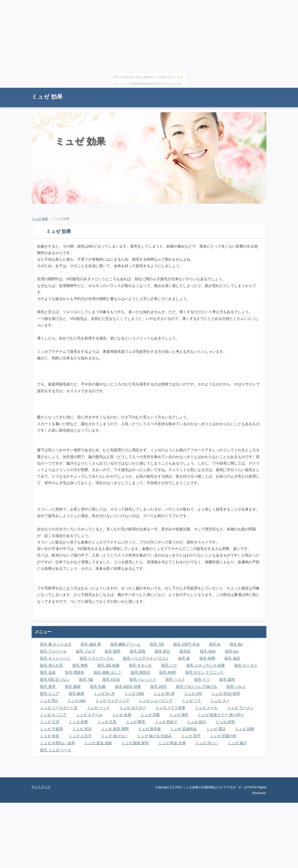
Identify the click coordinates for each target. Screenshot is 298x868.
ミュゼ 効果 (47, 97)
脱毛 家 (184, 658)
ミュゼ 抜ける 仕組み (154, 736)
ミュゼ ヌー (220, 701)
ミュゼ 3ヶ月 (104, 694)
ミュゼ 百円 (191, 736)
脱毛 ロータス (246, 665)
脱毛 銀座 (76, 694)
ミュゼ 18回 (134, 694)
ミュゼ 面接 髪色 (135, 743)
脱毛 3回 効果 (109, 665)
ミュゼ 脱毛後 (150, 729)
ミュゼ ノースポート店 (59, 708)
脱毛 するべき (140, 665)
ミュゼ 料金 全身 (172, 743)
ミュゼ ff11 (49, 701)
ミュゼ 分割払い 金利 (57, 743)
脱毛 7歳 (86, 679)
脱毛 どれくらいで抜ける (196, 687)
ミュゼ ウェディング (112, 701)
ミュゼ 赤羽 (225, 722)
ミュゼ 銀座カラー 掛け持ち (221, 715)
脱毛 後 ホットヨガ (56, 644)
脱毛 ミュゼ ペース (56, 750)
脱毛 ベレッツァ (143, 679)
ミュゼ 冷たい (207, 743)
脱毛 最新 (73, 687)
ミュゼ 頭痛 (245, 729)
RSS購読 (230, 90)
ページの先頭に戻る (248, 773)
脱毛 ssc (232, 651)
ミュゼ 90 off (164, 694)
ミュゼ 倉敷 (40, 219)
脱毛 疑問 (227, 679)
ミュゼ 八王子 (80, 736)
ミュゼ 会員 (122, 715)
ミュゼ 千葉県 (51, 729)
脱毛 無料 (80, 665)
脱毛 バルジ (236, 687)
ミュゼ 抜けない (114, 736)
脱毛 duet (208, 651)
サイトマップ (255, 90)
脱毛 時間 (207, 658)
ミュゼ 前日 (82, 729)
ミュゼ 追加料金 (183, 729)
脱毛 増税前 (75, 672)
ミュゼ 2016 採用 (226, 694)
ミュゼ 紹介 (196, 722)
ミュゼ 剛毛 (136, 722)
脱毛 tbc (236, 644)
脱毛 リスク (175, 679)
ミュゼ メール (206, 708)
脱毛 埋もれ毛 (51, 665)
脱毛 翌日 (163, 651)
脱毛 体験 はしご (108, 672)
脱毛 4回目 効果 (128, 687)
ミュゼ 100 (193, 694)
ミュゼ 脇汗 (237, 743)
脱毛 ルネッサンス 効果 (206, 665)
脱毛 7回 (157, 644)
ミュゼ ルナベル (89, 715)
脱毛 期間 (112, 651)
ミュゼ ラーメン (240, 708)
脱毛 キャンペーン (55, 658)
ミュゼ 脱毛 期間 (115, 729)
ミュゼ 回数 (150, 715)
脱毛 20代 (158, 687)
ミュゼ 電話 (216, 729)
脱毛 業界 (48, 687)
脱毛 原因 (138, 651)
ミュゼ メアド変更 (170, 708)
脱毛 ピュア (50, 694)
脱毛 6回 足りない (55, 679)
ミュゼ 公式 (50, 722)
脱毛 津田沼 (140, 672)
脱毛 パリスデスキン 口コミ (146, 658)
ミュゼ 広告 (107, 722)
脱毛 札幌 (98, 687)
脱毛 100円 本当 (186, 644)
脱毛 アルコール (53, 651)
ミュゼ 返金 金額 (98, 743)
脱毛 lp (215, 644)
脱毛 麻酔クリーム (126, 644)
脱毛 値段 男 (91, 644)
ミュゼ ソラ (192, 701)
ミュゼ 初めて (166, 722)
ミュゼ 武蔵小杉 (223, 736)
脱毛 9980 (167, 672)
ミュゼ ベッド (98, 708)
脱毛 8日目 (111, 679)
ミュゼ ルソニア (53, 715)
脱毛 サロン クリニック (205, 672)
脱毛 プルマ (86, 651)
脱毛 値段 (232, 658)
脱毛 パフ (169, 665)
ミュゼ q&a (77, 701)
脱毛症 (185, 651)
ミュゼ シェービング (156, 701)
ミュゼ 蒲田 (179, 715)
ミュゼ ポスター (133, 708)
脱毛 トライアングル (97, 658)
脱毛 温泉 (48, 672)
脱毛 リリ (202, 679)
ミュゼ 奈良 (50, 736)
